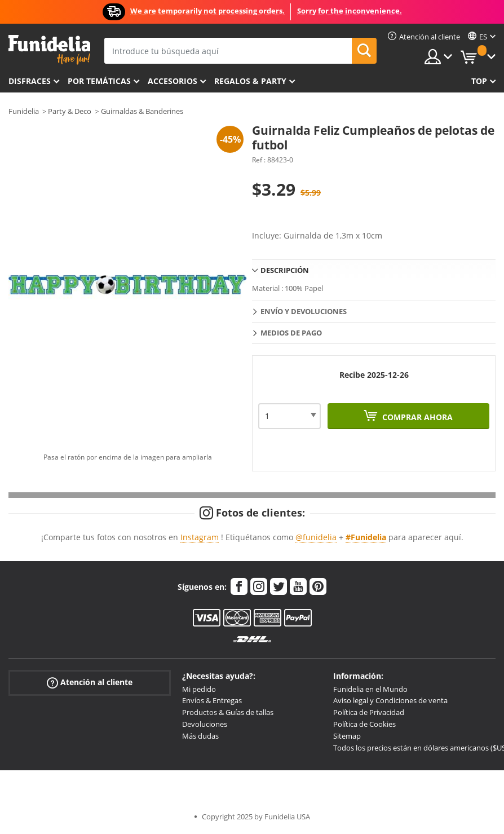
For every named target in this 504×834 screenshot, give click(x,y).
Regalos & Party (250, 81)
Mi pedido (199, 689)
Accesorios (173, 81)
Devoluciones (205, 724)
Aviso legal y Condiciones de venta (390, 700)
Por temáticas (99, 81)
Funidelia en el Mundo (370, 689)
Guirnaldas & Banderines (142, 111)
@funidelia (316, 537)
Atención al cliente (90, 682)
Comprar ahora (416, 417)
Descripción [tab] (285, 270)
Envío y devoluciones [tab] (304, 311)
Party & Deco (70, 111)
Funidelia (24, 111)
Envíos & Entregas (212, 700)
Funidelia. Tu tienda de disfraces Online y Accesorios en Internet (49, 50)
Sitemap (347, 736)
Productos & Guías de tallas (228, 712)
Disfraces (30, 81)
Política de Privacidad (369, 712)
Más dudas (200, 736)
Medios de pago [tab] (291, 333)
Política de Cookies (364, 724)
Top (479, 81)
